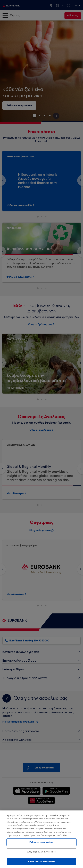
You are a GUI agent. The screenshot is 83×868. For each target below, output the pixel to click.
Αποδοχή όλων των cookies (41, 862)
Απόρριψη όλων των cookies (41, 852)
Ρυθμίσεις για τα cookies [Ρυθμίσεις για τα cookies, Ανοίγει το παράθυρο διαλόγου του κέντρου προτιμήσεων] (41, 842)
